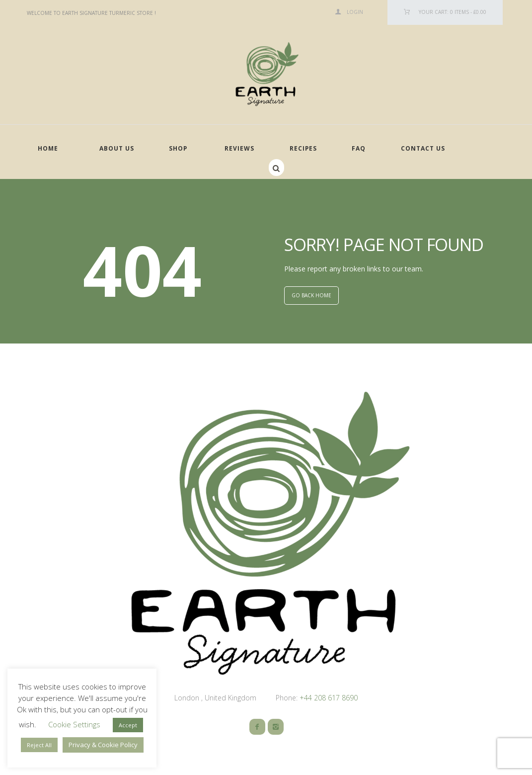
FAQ (359, 148)
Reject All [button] (39, 745)
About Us (117, 148)
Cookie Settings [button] (74, 724)
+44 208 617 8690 (328, 698)
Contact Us (423, 148)
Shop (178, 148)
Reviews (239, 148)
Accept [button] (128, 725)
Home (48, 148)
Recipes (303, 148)
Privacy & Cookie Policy (103, 745)
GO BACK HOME (311, 295)
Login (355, 12)
